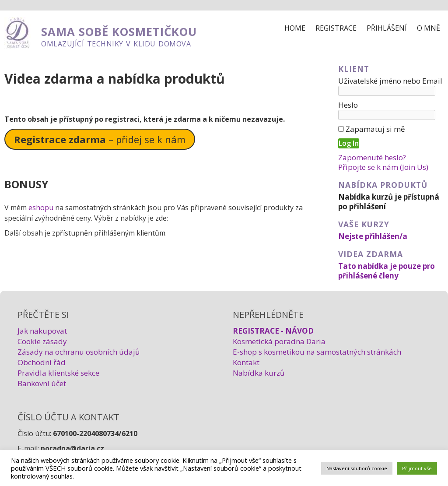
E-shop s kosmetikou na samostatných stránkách (317, 352)
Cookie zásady (42, 341)
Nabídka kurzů (259, 373)
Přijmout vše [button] (417, 468)
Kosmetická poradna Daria (279, 341)
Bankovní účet (42, 383)
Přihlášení (387, 28)
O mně (429, 28)
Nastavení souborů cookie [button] (357, 468)
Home (295, 28)
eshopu (41, 208)
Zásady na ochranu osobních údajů (79, 352)
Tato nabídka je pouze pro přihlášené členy (387, 271)
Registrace (336, 28)
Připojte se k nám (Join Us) (383, 167)
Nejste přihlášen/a (373, 236)
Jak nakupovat (42, 331)
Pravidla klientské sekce (58, 373)
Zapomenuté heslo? (372, 157)
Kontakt (246, 362)
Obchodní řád (42, 362)
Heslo (348, 105)
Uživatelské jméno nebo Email (390, 81)
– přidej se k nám (100, 139)
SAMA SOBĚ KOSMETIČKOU (119, 32)
